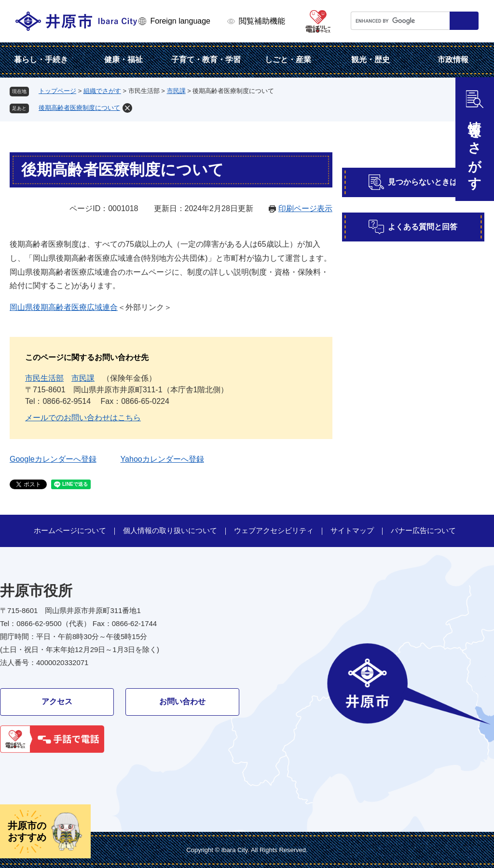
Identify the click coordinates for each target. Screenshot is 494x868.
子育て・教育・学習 (206, 60)
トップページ (57, 91)
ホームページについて (70, 530)
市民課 (176, 91)
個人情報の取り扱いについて (170, 530)
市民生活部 (44, 378)
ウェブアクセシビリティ (274, 530)
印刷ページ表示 (305, 208)
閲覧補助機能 (262, 21)
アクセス (57, 701)
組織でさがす (102, 91)
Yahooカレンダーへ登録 (162, 459)
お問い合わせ (182, 701)
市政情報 (453, 60)
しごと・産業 (288, 60)
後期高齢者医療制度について (79, 108)
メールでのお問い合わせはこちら (83, 418)
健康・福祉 (123, 60)
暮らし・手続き (41, 60)
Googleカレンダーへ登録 (53, 459)
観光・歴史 (370, 60)
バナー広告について (423, 530)
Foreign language (180, 21)
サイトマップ (352, 530)
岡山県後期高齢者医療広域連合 (64, 307)
